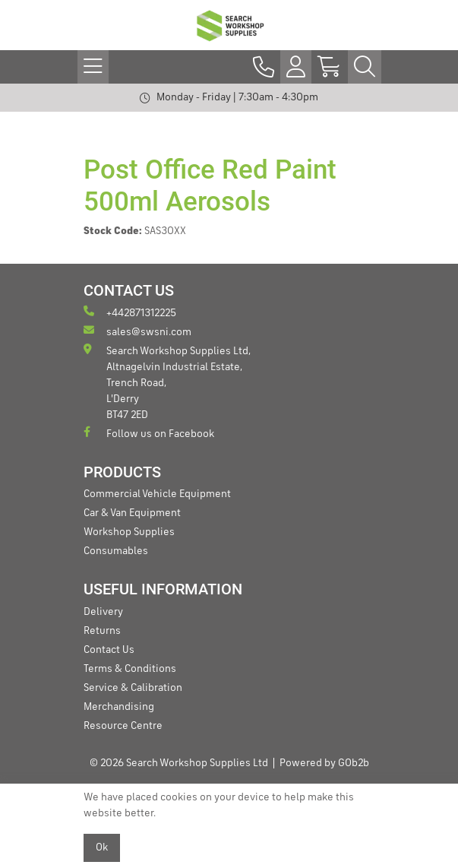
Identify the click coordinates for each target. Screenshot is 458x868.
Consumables (116, 551)
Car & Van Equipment (132, 513)
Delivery (103, 612)
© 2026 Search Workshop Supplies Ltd (179, 763)
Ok (102, 847)
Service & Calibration (133, 688)
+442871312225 (130, 312)
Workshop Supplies (129, 532)
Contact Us (109, 650)
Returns (102, 631)
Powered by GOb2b (324, 763)
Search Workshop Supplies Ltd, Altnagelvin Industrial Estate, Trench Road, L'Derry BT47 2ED (167, 382)
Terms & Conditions (130, 669)
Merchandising (119, 707)
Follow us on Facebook (149, 433)
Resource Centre (123, 726)
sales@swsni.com (137, 331)
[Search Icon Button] (365, 67)
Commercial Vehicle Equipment (157, 494)
